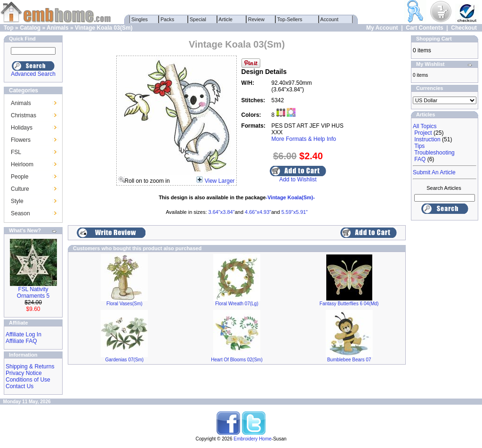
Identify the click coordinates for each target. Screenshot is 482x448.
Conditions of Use (28, 380)
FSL (16, 152)
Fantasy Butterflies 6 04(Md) (349, 304)
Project (423, 133)
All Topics (425, 126)
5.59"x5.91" (295, 212)
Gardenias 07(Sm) (124, 360)
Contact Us (20, 386)
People (20, 177)
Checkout (464, 28)
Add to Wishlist (298, 179)
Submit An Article (434, 172)
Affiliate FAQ (21, 341)
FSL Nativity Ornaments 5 (33, 293)
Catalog (30, 28)
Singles (140, 19)
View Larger (220, 181)
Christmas (24, 115)
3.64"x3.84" (222, 212)
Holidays (22, 128)
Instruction (427, 139)
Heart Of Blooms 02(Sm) (237, 360)
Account (329, 19)
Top (9, 28)
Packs (167, 19)
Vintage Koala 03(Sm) (104, 28)
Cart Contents (424, 28)
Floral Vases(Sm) (125, 304)
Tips (419, 146)
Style (17, 201)
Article (226, 19)
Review (256, 19)
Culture (20, 189)
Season (20, 213)
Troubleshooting (434, 153)
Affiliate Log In (24, 334)
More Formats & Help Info (304, 139)
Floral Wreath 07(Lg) (237, 304)
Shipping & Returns (30, 367)
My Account (382, 28)
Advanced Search (33, 74)
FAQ (420, 159)
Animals (58, 28)
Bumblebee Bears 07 (349, 360)
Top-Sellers (290, 19)
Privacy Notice (24, 373)
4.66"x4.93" (258, 212)
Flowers (21, 140)
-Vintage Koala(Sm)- (290, 197)
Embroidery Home (253, 439)
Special (198, 19)
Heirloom (22, 164)
